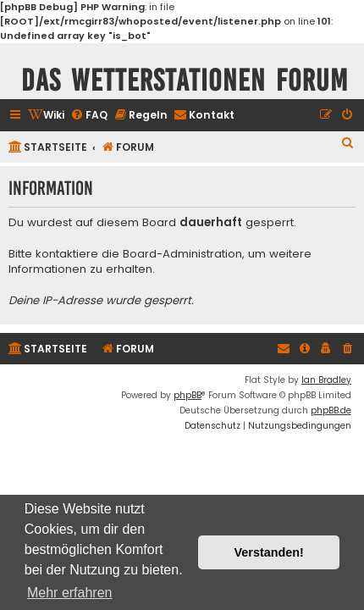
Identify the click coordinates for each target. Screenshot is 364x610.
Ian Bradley (326, 380)
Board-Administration (182, 254)
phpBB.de (331, 410)
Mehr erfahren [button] (70, 593)
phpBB (188, 395)
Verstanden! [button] (269, 552)
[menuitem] (46, 116)
